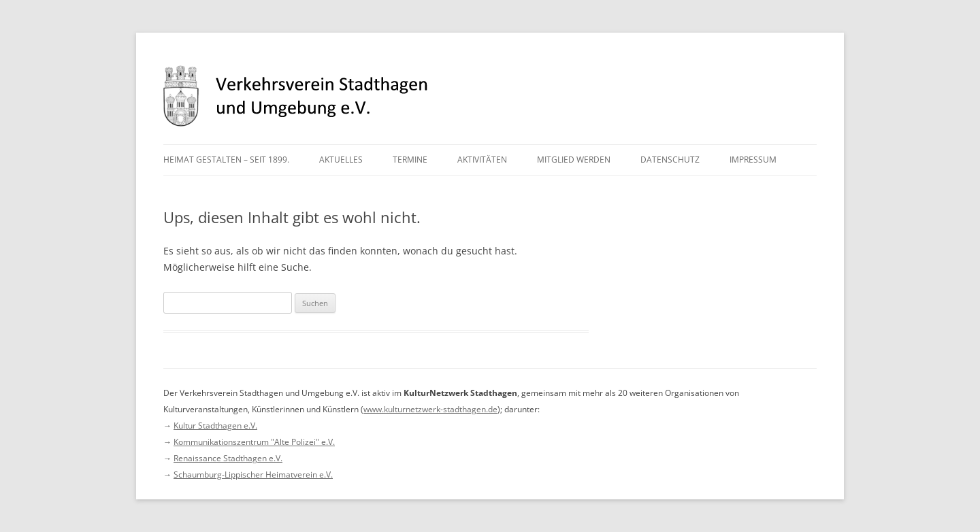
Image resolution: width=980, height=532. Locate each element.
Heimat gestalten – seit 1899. (226, 160)
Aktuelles (341, 160)
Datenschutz (670, 160)
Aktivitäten (482, 160)
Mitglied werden (574, 160)
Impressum (753, 160)
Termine (410, 160)
